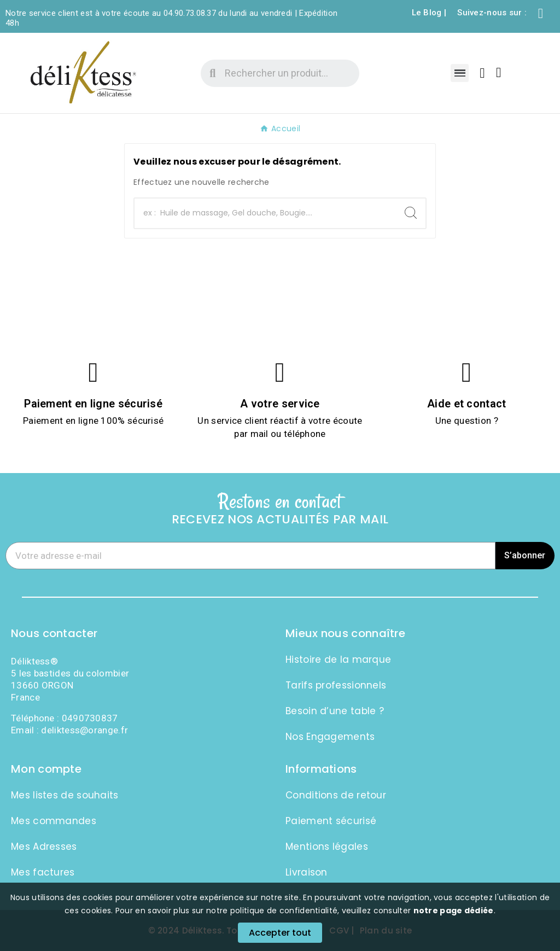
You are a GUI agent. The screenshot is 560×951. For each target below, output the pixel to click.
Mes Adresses (44, 847)
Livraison (307, 872)
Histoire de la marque (338, 660)
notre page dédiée (454, 911)
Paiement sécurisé (331, 821)
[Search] (411, 213)
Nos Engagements (330, 737)
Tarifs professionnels (336, 685)
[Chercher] (265, 213)
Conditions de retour (336, 795)
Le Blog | (429, 13)
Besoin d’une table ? (335, 711)
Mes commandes (54, 821)
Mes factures (43, 872)
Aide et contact (467, 404)
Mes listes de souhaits (65, 795)
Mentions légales (327, 847)
